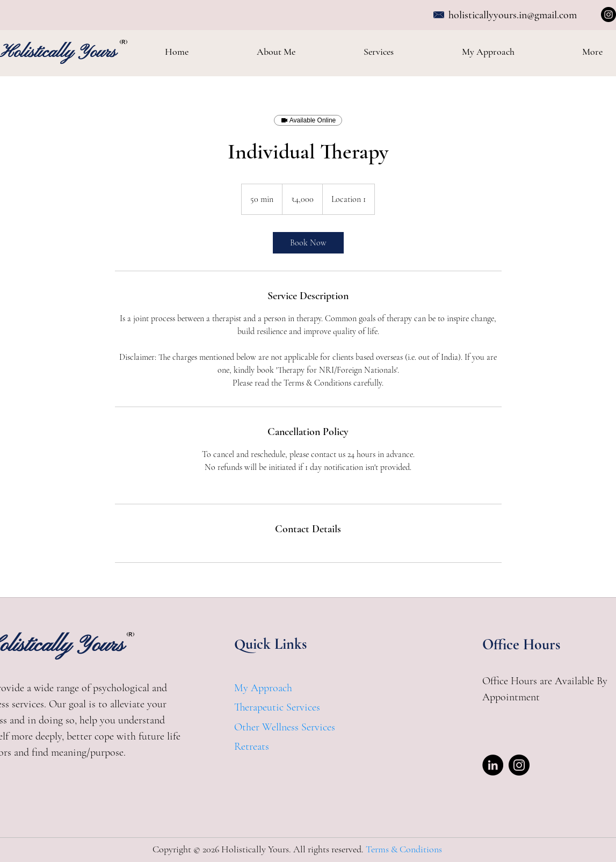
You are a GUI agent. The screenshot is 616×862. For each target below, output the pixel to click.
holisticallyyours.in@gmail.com (513, 15)
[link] (308, 243)
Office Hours (521, 644)
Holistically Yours (59, 53)
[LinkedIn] (493, 765)
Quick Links (270, 644)
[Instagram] (608, 15)
